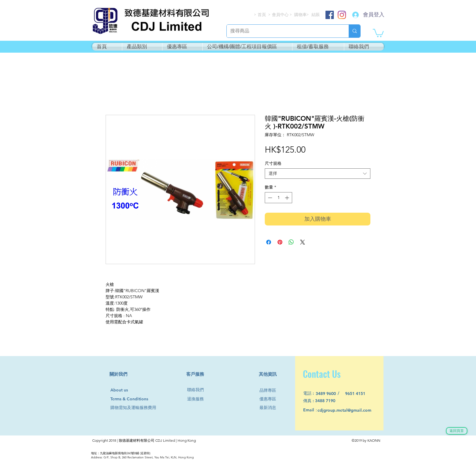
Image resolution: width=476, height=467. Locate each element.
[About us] (122, 390)
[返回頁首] (457, 431)
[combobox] (318, 174)
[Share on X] (303, 242)
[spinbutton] (278, 198)
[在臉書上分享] (269, 242)
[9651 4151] (359, 394)
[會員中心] (281, 15)
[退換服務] (198, 399)
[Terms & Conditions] (135, 399)
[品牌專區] (270, 390)
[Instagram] (342, 15)
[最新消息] (270, 408)
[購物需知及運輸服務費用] (140, 408)
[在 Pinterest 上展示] (280, 242)
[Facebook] (330, 15)
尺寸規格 (273, 163)
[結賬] (316, 15)
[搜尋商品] (283, 31)
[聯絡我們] (198, 390)
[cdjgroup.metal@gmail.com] (352, 410)
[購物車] (301, 15)
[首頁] (262, 15)
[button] (378, 33)
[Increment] (288, 198)
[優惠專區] (270, 399)
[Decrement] (269, 198)
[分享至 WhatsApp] (291, 242)
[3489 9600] (329, 394)
